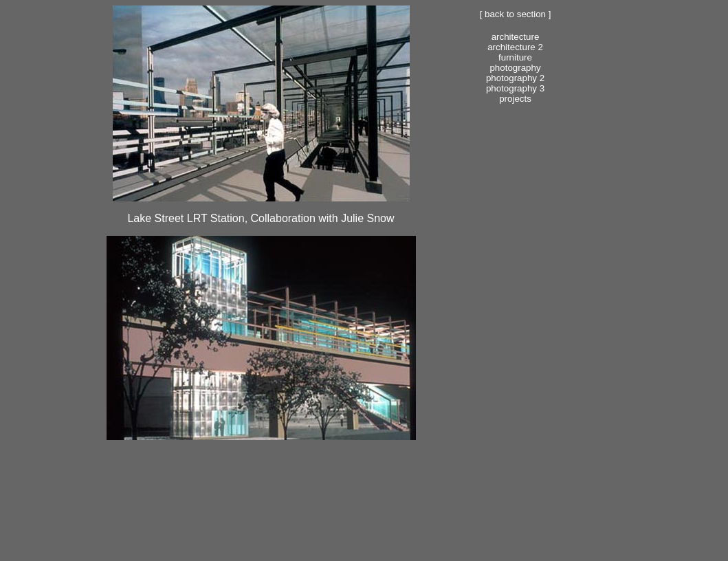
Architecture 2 (515, 47)
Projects (515, 99)
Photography (515, 68)
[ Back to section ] (516, 14)
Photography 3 (515, 88)
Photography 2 (515, 78)
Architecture (516, 37)
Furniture (515, 57)
